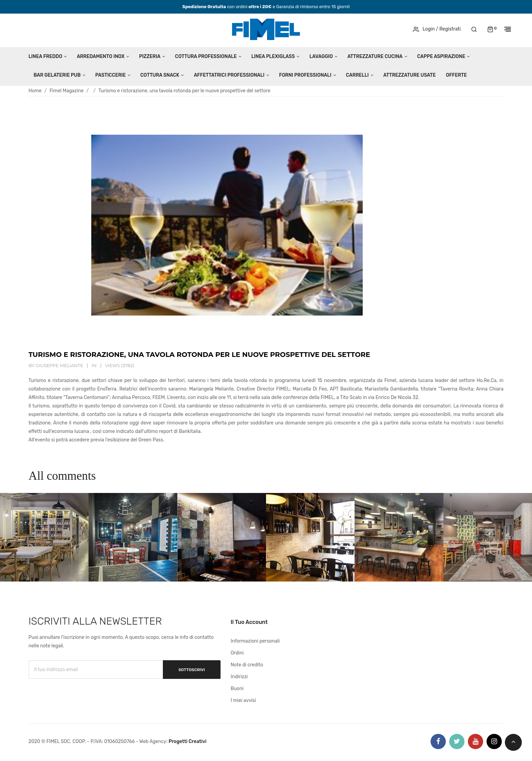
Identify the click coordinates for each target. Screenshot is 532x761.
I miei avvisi (243, 700)
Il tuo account (249, 622)
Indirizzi (239, 677)
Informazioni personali (255, 641)
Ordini (237, 653)
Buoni (237, 689)
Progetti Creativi (188, 741)
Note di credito (247, 665)
